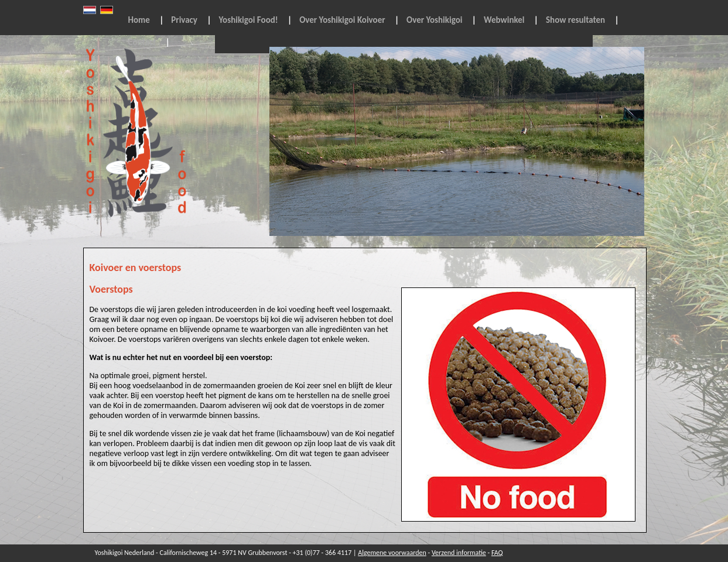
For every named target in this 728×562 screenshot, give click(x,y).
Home (139, 20)
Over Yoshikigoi (434, 20)
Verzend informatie (459, 553)
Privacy (184, 20)
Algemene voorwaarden (392, 553)
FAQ (497, 553)
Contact (142, 42)
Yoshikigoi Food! (249, 20)
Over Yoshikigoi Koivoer (342, 20)
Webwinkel (504, 20)
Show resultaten (575, 20)
